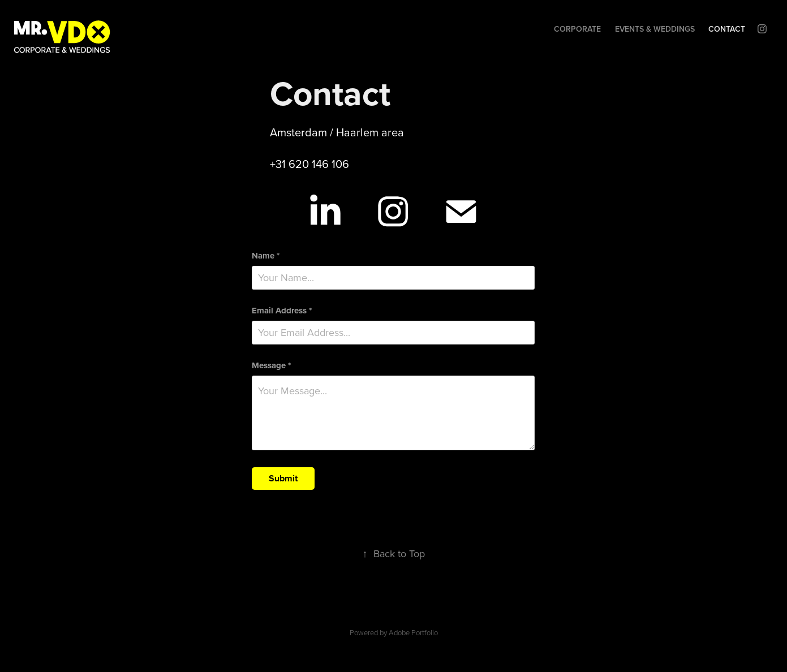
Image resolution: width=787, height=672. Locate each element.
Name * (266, 256)
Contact (727, 29)
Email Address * (282, 311)
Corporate (577, 29)
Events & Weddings (655, 29)
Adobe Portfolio (413, 632)
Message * (271, 366)
